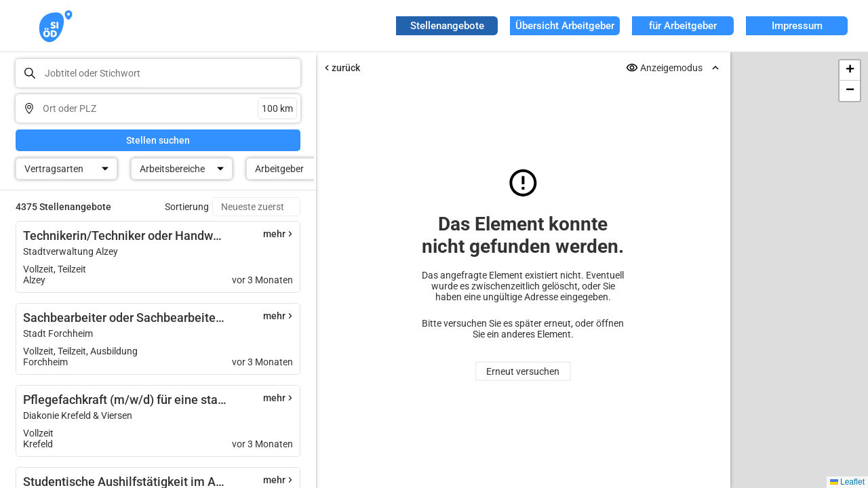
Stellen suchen (158, 140)
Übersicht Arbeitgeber (565, 26)
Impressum (797, 26)
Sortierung (187, 207)
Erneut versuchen (523, 371)
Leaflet (847, 482)
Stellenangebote (447, 26)
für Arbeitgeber (683, 26)
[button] (850, 70)
